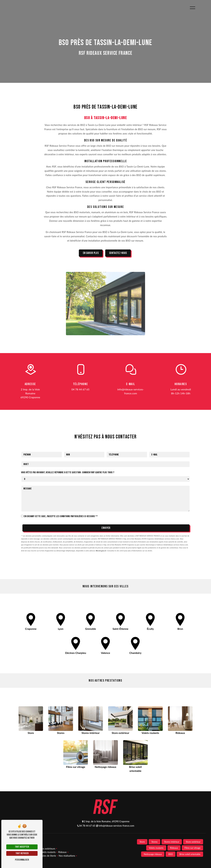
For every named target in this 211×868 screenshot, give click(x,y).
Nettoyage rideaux (153, 854)
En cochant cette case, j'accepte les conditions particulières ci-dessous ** (61, 503)
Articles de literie (47, 856)
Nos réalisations (67, 856)
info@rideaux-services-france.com (131, 391)
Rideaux (62, 852)
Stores (154, 842)
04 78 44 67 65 (80, 389)
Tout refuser (22, 853)
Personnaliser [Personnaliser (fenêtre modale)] (22, 860)
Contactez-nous (118, 253)
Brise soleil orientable (190, 854)
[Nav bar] (193, 8)
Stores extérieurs (46, 849)
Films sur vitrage (192, 848)
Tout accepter (22, 847)
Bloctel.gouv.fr (101, 538)
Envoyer (106, 515)
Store (142, 842)
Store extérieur (193, 842)
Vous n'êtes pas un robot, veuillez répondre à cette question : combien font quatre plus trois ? (68, 459)
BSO (171, 854)
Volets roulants (48, 852)
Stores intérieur (172, 842)
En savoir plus (91, 253)
